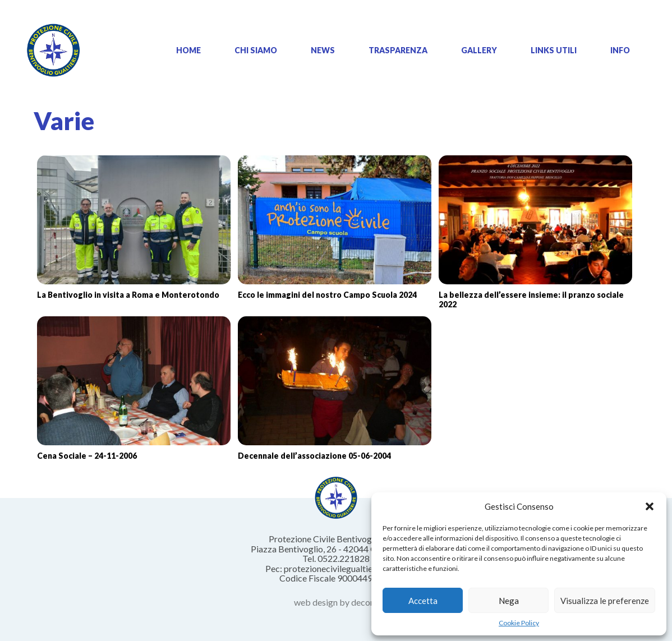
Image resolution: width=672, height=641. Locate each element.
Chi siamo (256, 50)
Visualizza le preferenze (605, 601)
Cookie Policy (519, 623)
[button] (650, 506)
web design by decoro (336, 602)
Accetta (423, 601)
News (323, 50)
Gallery (479, 50)
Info (620, 50)
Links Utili (554, 50)
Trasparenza (398, 50)
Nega (509, 601)
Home (188, 50)
